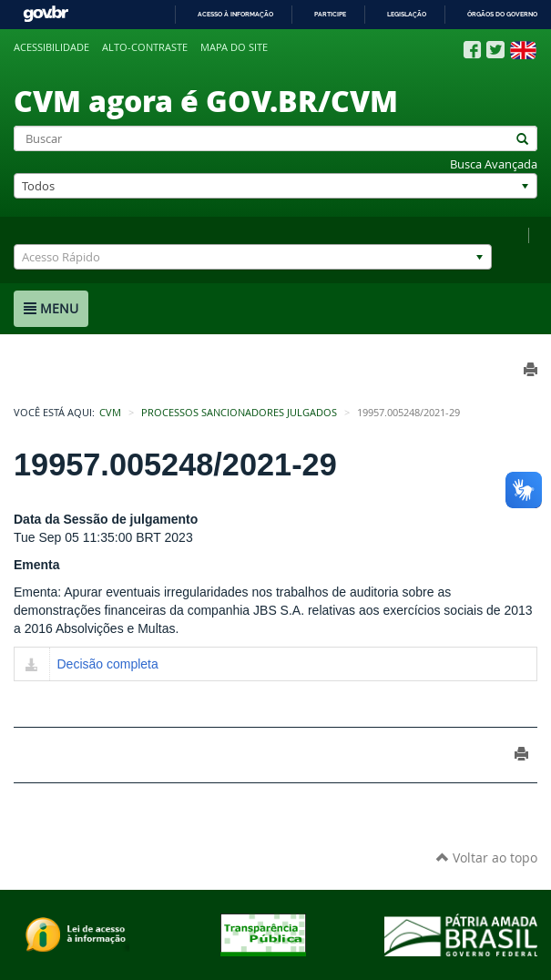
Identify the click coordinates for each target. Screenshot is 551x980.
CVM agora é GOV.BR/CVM (206, 100)
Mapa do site (234, 47)
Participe (330, 14)
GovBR (46, 14)
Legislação (407, 14)
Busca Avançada (494, 164)
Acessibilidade (51, 47)
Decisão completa (108, 664)
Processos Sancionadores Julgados (239, 413)
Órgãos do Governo (502, 14)
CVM (110, 413)
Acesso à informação (235, 14)
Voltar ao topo (487, 857)
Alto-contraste (145, 47)
